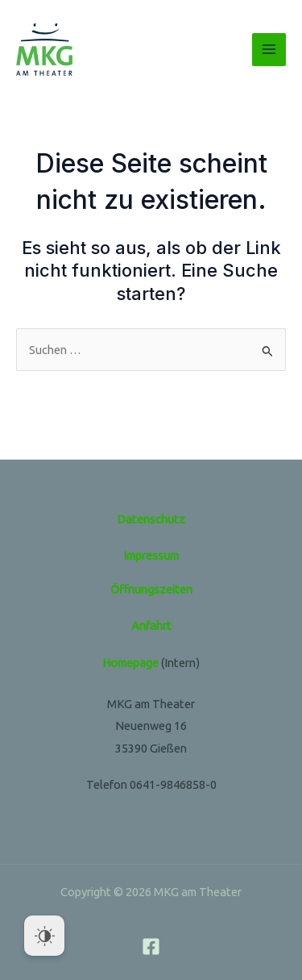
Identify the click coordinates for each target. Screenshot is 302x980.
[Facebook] (151, 947)
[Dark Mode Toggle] (44, 936)
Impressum (151, 555)
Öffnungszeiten (151, 589)
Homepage (130, 663)
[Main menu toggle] (269, 50)
